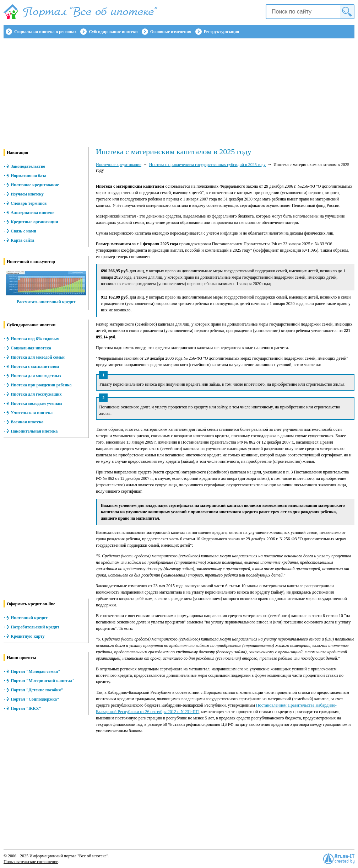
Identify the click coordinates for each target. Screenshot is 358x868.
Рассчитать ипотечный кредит (46, 302)
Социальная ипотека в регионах (45, 32)
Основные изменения (171, 32)
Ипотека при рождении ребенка (41, 385)
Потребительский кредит (35, 627)
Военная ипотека (27, 422)
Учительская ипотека (32, 413)
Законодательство (28, 166)
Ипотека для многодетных (36, 376)
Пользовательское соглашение (31, 862)
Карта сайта (23, 240)
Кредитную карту (28, 636)
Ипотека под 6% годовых (35, 339)
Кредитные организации (34, 222)
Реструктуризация (222, 32)
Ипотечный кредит (29, 618)
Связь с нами (23, 231)
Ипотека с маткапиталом (35, 366)
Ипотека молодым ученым (36, 403)
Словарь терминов (29, 203)
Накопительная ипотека (34, 431)
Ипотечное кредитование (35, 185)
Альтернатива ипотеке (32, 213)
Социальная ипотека (31, 348)
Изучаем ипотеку (27, 194)
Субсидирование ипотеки (113, 32)
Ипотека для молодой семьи (38, 357)
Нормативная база (28, 176)
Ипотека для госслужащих (36, 394)
